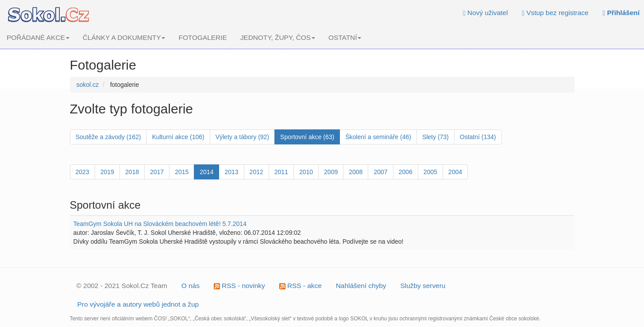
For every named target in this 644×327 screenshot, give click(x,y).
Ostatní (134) (478, 137)
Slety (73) (436, 137)
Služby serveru (423, 286)
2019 (107, 172)
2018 (132, 172)
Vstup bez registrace (555, 13)
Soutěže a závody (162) (108, 137)
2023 (83, 172)
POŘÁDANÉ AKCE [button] (38, 37)
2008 (356, 172)
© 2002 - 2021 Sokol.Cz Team (122, 286)
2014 (206, 172)
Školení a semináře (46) (378, 137)
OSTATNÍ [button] (345, 37)
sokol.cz (88, 85)
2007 (380, 172)
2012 (256, 172)
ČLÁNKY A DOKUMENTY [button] (124, 37)
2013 (231, 172)
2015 (182, 172)
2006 (406, 172)
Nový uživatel (485, 13)
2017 (157, 172)
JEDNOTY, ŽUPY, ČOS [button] (278, 37)
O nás (191, 286)
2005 (430, 172)
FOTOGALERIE (202, 37)
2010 (306, 172)
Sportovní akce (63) (307, 137)
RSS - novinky (239, 286)
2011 (281, 172)
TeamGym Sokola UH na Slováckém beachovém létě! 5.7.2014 (160, 224)
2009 (331, 172)
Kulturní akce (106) (178, 137)
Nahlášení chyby (361, 286)
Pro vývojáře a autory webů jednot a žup (138, 304)
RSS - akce (301, 286)
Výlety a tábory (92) (242, 137)
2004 (455, 172)
